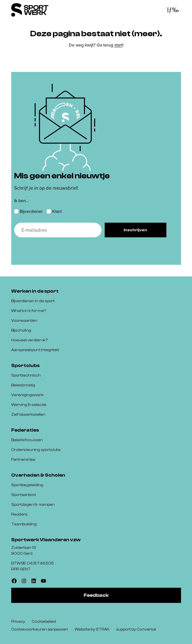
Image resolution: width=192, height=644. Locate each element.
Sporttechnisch (26, 375)
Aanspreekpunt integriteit (35, 350)
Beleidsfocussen (27, 440)
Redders (19, 514)
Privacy (18, 621)
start (118, 45)
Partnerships (23, 460)
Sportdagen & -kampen (33, 505)
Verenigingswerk (27, 395)
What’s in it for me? (29, 311)
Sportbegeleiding (27, 485)
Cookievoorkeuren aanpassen (40, 629)
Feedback (96, 595)
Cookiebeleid (44, 621)
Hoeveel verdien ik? (29, 340)
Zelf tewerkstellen (28, 414)
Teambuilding (24, 524)
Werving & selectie (29, 405)
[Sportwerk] (30, 10)
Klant (57, 211)
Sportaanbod (23, 495)
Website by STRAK (92, 629)
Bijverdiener (31, 211)
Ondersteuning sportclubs (36, 450)
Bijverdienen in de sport (33, 301)
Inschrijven (135, 230)
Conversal (146, 629)
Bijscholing (21, 330)
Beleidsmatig (23, 385)
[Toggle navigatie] (173, 10)
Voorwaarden (24, 321)
